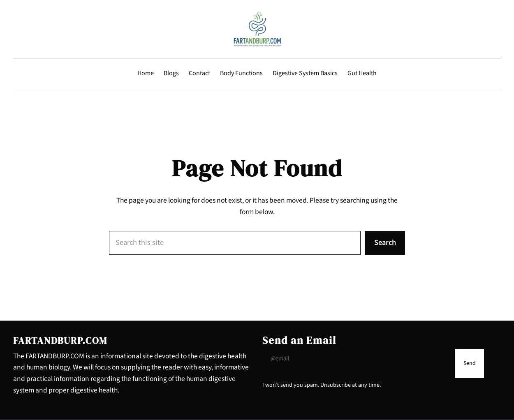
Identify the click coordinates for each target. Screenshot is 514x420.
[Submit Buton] (470, 364)
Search (385, 242)
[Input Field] (357, 359)
